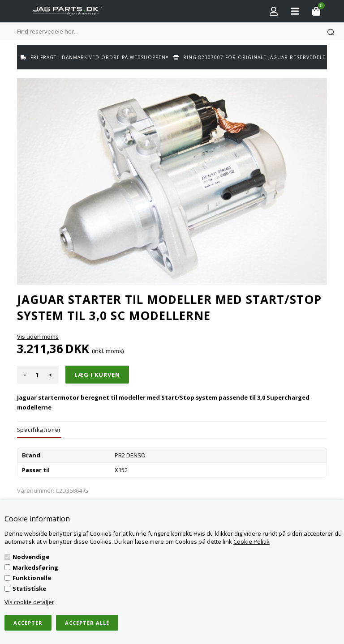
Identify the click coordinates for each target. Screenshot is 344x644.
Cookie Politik (252, 542)
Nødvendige (31, 557)
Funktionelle (32, 578)
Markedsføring (35, 567)
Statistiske (29, 589)
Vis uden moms (38, 337)
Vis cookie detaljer (29, 602)
